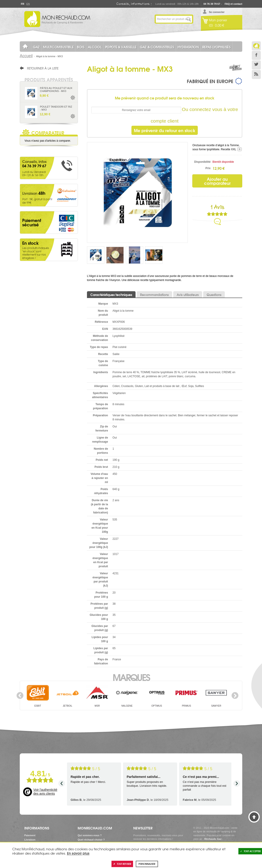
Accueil (26, 56)
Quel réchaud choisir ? (91, 840)
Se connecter (217, 12)
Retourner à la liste (43, 68)
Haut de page (254, 817)
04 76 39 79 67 (212, 4)
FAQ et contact (233, 4)
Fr (22, 4)
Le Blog (256, 46)
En (28, 4)
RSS (256, 74)
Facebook (256, 55)
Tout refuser (122, 864)
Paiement (30, 835)
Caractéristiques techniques (111, 295)
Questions (214, 295)
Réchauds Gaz (213, 839)
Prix (208, 168)
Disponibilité (202, 162)
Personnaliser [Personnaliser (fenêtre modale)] (147, 864)
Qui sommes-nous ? (90, 835)
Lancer (189, 19)
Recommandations (154, 295)
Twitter (256, 65)
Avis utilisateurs (188, 295)
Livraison (30, 840)
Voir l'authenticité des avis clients (45, 792)
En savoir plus (78, 853)
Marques (131, 677)
